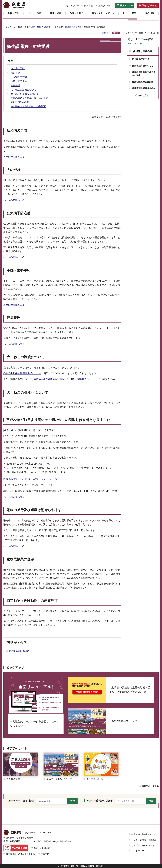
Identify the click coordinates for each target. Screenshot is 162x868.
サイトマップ (138, 851)
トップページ (10, 27)
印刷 (117, 33)
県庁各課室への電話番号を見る (20, 854)
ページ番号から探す (100, 801)
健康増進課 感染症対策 (143, 82)
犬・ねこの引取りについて (25, 94)
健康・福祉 (23, 27)
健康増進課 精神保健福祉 (144, 88)
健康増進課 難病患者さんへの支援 (144, 74)
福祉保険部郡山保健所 (19, 651)
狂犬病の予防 (18, 69)
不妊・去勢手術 (19, 81)
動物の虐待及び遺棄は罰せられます (29, 98)
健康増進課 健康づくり (143, 66)
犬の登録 (15, 73)
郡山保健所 (58, 27)
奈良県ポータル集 (150, 786)
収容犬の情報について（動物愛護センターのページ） (31, 479)
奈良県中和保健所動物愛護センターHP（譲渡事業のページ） (66, 379)
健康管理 (15, 86)
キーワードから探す (21, 801)
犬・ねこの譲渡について (24, 90)
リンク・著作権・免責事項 (144, 840)
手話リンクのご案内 (43, 848)
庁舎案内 (45, 854)
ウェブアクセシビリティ (143, 846)
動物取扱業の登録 (20, 102)
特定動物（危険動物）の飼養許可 (28, 106)
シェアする (103, 33)
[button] (73, 6)
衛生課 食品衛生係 (141, 59)
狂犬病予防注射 (19, 77)
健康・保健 (36, 27)
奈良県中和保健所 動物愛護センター (22, 373)
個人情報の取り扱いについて (145, 834)
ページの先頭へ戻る (14, 157)
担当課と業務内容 (73, 27)
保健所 (47, 27)
